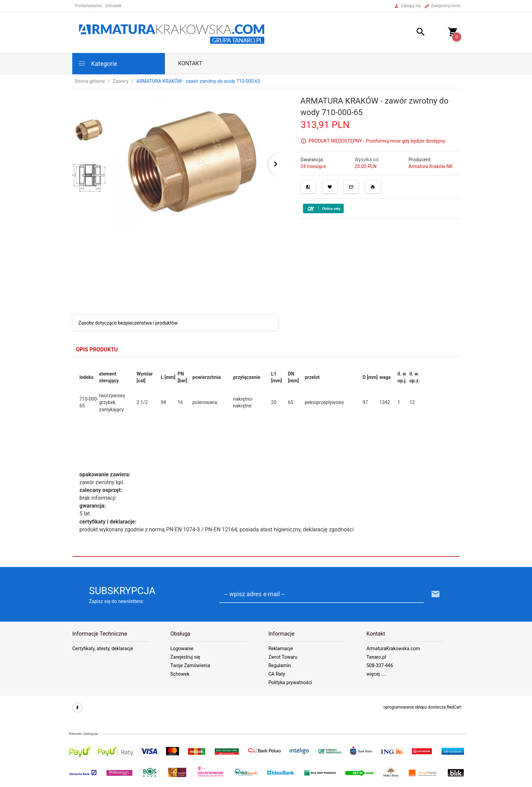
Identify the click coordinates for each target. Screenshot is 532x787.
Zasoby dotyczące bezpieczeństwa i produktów (128, 323)
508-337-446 (380, 665)
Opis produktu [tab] (97, 350)
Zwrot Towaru (283, 657)
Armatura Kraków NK (431, 166)
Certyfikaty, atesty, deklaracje (103, 648)
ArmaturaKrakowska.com (393, 648)
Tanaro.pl (376, 657)
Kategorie (97, 63)
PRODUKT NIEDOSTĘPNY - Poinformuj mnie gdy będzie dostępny (377, 141)
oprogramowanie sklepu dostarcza (415, 707)
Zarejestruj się (185, 657)
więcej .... (376, 674)
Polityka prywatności (290, 682)
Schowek (180, 674)
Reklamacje (281, 648)
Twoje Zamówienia (190, 665)
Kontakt (190, 63)
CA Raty (277, 674)
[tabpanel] (266, 457)
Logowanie (182, 648)
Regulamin (280, 665)
